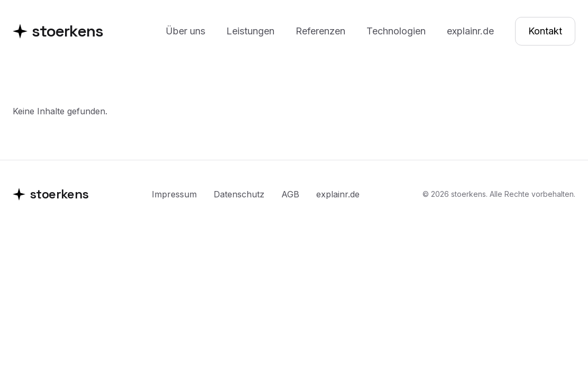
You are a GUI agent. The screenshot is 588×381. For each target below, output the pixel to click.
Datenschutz (239, 194)
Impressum (174, 194)
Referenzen (320, 31)
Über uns (185, 31)
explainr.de (470, 31)
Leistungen (250, 31)
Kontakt (545, 31)
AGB (290, 194)
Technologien (396, 31)
